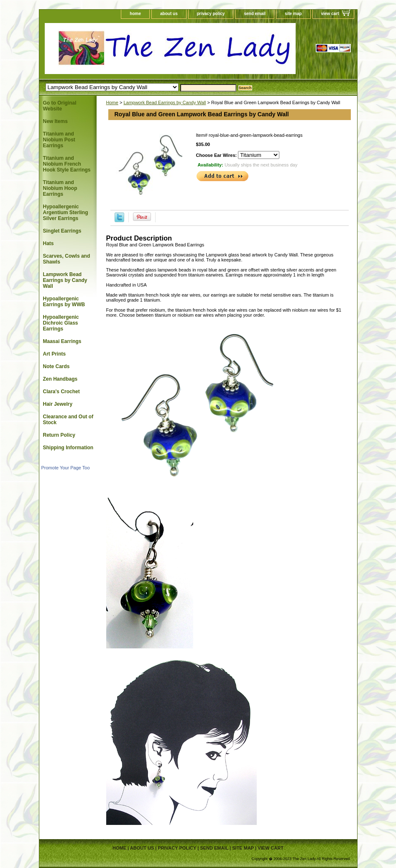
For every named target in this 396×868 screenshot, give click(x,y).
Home (112, 102)
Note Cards (56, 366)
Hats (49, 243)
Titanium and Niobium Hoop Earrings (60, 188)
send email (255, 14)
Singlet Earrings (62, 231)
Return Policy (59, 435)
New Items (55, 121)
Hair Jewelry (58, 404)
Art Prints (55, 354)
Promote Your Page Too (66, 468)
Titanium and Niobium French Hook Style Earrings (67, 164)
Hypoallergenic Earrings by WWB (64, 302)
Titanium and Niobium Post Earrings (59, 140)
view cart (330, 14)
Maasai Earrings (62, 341)
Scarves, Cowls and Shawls (67, 259)
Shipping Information (68, 448)
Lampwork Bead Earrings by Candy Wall (165, 102)
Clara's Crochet (61, 392)
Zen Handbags (60, 379)
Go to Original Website (60, 106)
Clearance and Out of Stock (68, 420)
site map (293, 14)
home (135, 14)
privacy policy (211, 14)
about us (169, 14)
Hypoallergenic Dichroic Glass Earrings (61, 323)
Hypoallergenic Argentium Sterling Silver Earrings (66, 213)
